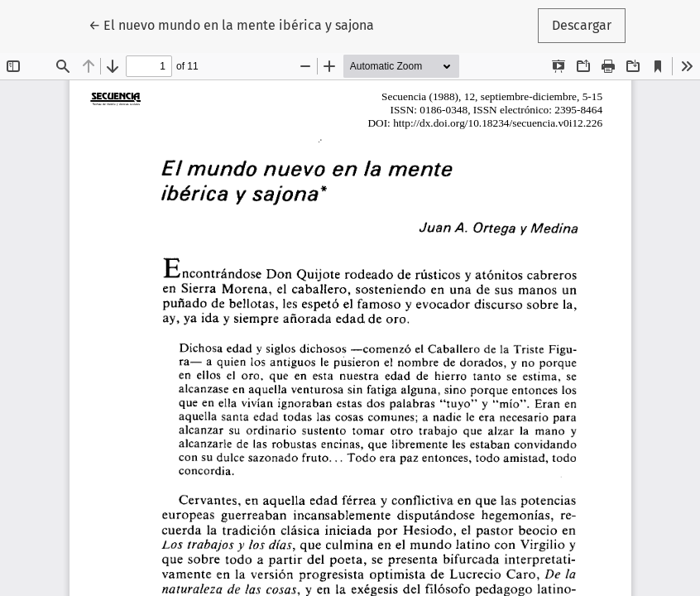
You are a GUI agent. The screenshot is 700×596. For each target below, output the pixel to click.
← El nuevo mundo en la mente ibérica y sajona (231, 24)
